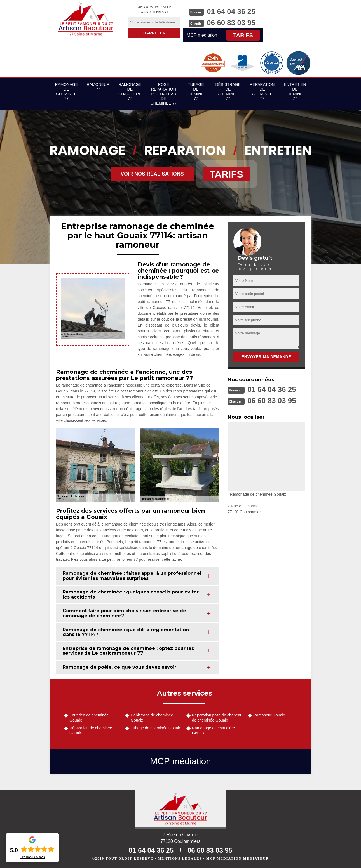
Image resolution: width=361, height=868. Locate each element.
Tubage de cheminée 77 (196, 91)
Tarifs (243, 35)
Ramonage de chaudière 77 (130, 91)
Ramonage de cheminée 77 (66, 91)
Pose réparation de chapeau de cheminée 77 (164, 94)
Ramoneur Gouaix (269, 715)
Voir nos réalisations (152, 174)
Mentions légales (180, 858)
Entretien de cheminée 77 (295, 91)
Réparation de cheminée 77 (262, 91)
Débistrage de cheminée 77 (228, 91)
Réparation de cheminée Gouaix (91, 730)
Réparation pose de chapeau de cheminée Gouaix (217, 718)
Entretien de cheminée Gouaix (89, 718)
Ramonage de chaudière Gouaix (213, 730)
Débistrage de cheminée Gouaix (152, 718)
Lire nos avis (32, 857)
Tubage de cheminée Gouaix (156, 728)
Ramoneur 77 (98, 87)
